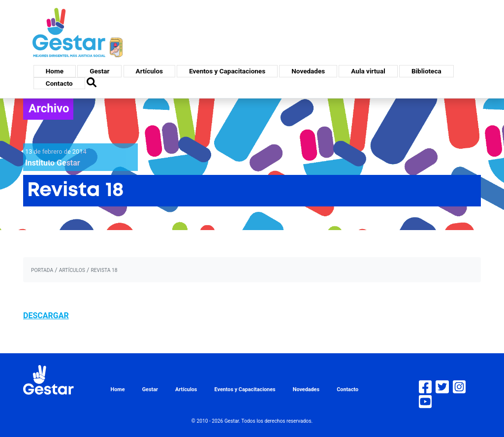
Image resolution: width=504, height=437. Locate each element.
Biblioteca (426, 71)
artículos (72, 270)
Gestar (99, 71)
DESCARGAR (46, 316)
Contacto (59, 83)
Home (55, 71)
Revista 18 (104, 270)
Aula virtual (368, 71)
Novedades (308, 71)
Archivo (49, 108)
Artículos (149, 71)
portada (42, 270)
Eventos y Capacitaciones (227, 71)
